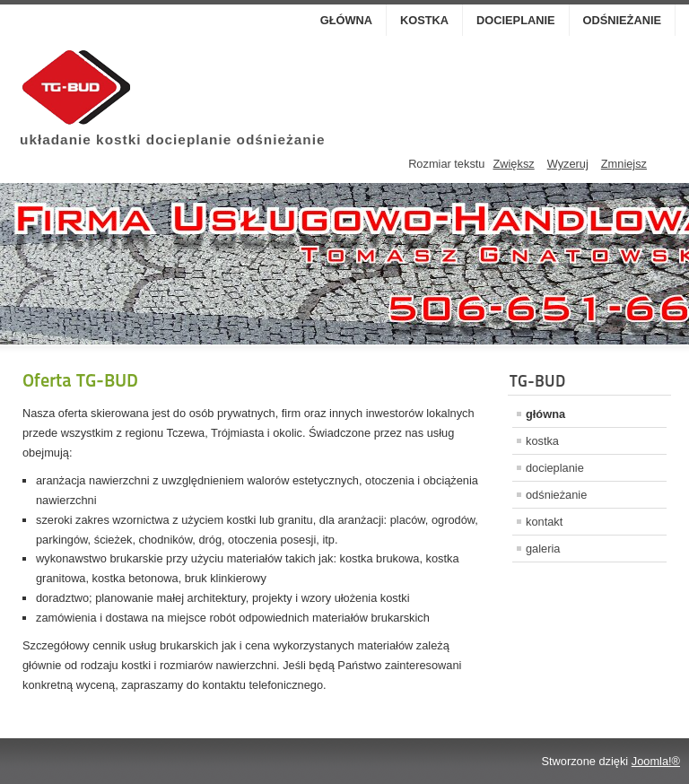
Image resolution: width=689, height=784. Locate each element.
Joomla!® (656, 761)
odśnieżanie (622, 20)
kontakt (544, 522)
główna (346, 20)
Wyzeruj (568, 164)
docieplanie (515, 20)
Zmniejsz (624, 164)
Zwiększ (513, 164)
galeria (543, 549)
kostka (424, 20)
